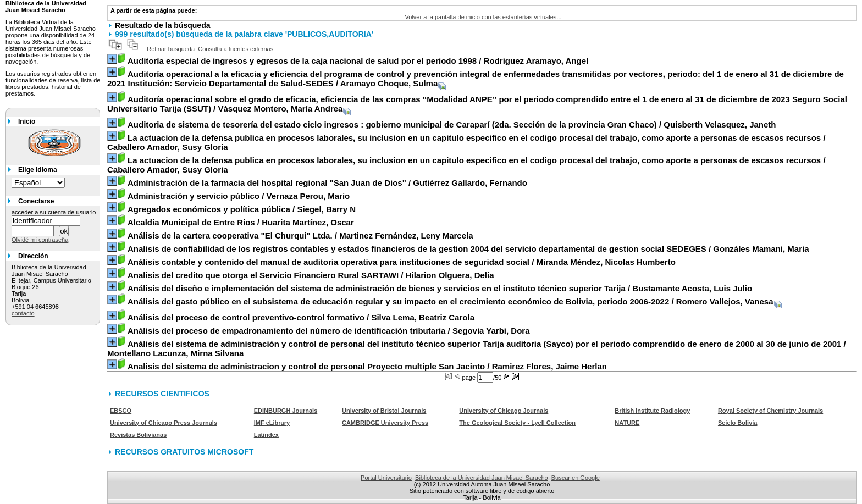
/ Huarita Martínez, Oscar (241, 222)
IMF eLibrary (272, 423)
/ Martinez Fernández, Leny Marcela (300, 236)
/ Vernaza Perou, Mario (239, 196)
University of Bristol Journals (384, 411)
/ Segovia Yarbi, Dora (329, 331)
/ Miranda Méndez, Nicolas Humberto (402, 262)
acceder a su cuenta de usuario (54, 212)
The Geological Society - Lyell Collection (517, 423)
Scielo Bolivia (738, 423)
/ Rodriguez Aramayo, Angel (358, 61)
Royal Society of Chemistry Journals (770, 411)
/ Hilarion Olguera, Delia (311, 275)
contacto (23, 313)
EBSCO (121, 411)
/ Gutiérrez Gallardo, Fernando (327, 183)
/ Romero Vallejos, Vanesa (451, 301)
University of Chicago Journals (504, 411)
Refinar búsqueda (171, 49)
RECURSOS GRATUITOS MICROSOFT (184, 452)
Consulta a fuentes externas (236, 49)
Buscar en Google (576, 478)
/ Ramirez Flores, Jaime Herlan (367, 366)
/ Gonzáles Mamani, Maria (468, 249)
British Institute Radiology (652, 411)
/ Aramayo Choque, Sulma (476, 79)
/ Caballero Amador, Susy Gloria (466, 142)
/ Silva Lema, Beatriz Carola (301, 317)
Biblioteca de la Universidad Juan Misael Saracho (482, 478)
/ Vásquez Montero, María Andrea (477, 104)
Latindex (266, 435)
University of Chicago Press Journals (164, 423)
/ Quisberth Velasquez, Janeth (452, 124)
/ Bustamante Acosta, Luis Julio (440, 288)
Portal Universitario (386, 478)
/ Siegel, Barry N (242, 209)
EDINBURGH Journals (286, 411)
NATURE (627, 423)
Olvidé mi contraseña (40, 240)
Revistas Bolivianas (138, 435)
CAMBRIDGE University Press (385, 423)
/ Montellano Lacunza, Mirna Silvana (477, 348)
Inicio (27, 121)
